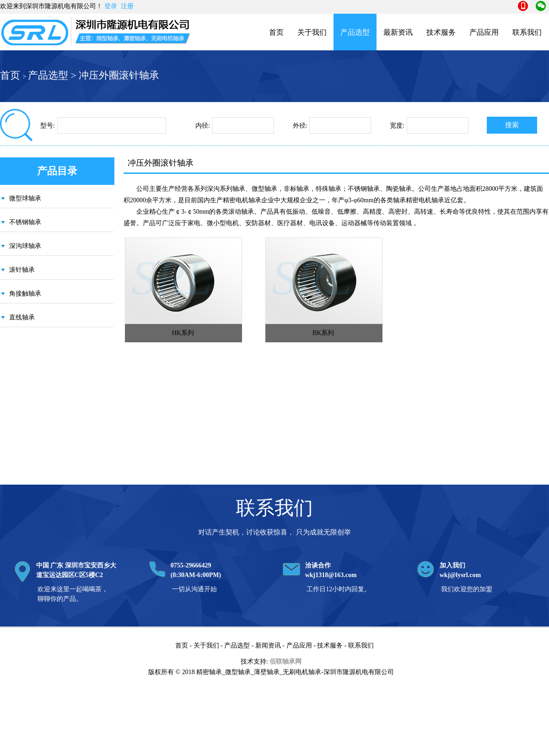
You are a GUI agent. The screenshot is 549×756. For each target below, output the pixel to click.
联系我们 (527, 32)
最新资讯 (398, 32)
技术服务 (441, 32)
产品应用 (484, 32)
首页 (276, 32)
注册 (127, 6)
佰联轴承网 (285, 661)
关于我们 (312, 32)
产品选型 (355, 32)
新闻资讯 (268, 645)
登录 (111, 6)
